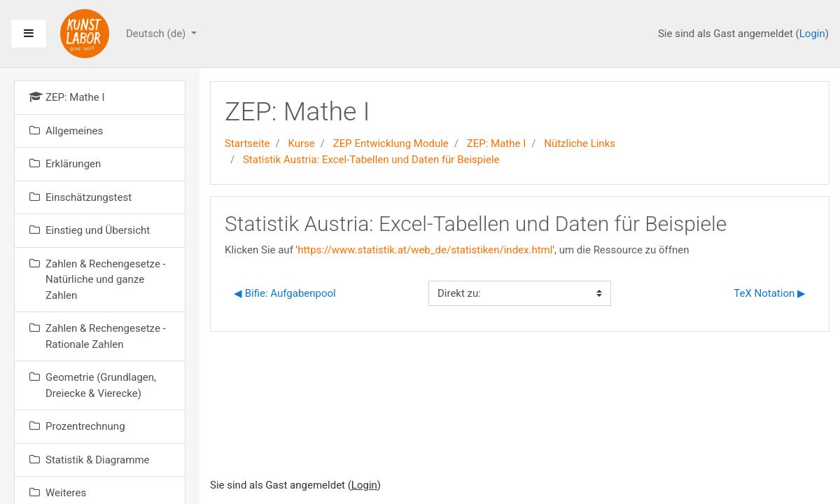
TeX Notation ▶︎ (770, 293)
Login (812, 34)
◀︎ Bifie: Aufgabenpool (285, 293)
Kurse (301, 143)
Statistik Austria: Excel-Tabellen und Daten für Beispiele (371, 160)
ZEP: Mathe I (497, 143)
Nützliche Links (580, 143)
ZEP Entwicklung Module (391, 143)
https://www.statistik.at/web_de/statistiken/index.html (425, 250)
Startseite (247, 143)
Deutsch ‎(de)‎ (157, 34)
